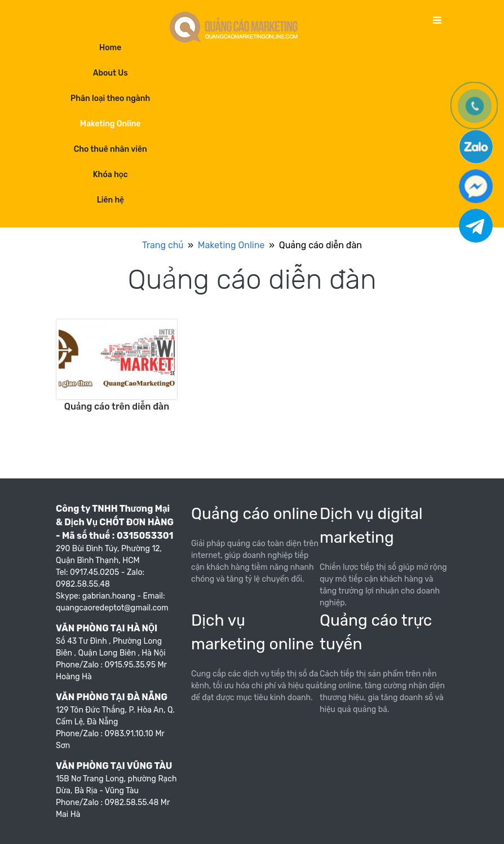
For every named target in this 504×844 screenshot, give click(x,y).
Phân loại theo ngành (110, 98)
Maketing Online (110, 124)
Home (110, 48)
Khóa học (110, 175)
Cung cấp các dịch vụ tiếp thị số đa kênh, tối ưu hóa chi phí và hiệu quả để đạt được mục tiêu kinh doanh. (255, 686)
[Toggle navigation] (437, 21)
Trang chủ (163, 245)
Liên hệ (110, 200)
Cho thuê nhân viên (110, 149)
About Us (110, 73)
